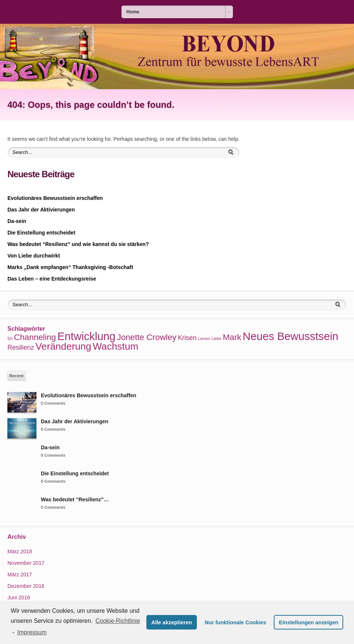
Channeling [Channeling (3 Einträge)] (35, 337)
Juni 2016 (19, 598)
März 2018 (20, 551)
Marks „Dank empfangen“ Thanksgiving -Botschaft (70, 267)
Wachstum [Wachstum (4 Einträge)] (116, 346)
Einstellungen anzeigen (309, 622)
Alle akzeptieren (172, 622)
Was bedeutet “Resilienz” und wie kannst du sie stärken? (78, 244)
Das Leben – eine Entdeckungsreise (52, 279)
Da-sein (17, 221)
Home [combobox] (133, 12)
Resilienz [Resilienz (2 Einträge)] (21, 347)
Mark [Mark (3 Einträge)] (232, 337)
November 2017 (26, 563)
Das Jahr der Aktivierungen (41, 210)
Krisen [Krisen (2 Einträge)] (187, 338)
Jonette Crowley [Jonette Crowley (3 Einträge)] (147, 337)
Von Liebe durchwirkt (34, 256)
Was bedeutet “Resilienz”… (75, 499)
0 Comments (53, 403)
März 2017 (20, 575)
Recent (17, 376)
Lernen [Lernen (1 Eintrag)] (204, 339)
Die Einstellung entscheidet (41, 233)
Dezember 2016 (26, 586)
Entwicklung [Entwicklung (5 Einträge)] (86, 336)
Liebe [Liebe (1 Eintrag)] (217, 339)
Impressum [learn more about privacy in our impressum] (32, 632)
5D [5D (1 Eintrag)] (10, 339)
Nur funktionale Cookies (236, 622)
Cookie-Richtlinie (118, 621)
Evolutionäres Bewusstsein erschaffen (55, 198)
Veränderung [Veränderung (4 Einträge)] (64, 346)
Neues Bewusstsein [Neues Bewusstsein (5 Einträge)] (290, 336)
